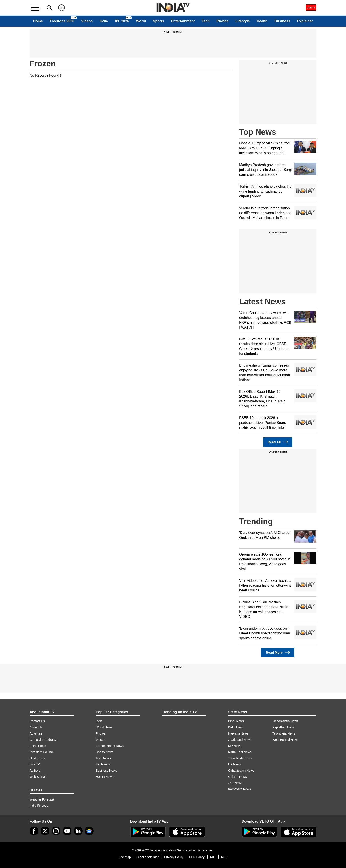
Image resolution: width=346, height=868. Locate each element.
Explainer (305, 21)
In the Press (38, 746)
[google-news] (89, 831)
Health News (104, 777)
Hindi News (37, 758)
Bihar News (236, 721)
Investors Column (42, 752)
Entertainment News (110, 746)
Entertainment (183, 21)
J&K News (235, 783)
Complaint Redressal (44, 740)
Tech (206, 21)
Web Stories (38, 777)
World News (104, 727)
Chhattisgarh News (241, 771)
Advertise (36, 733)
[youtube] (67, 831)
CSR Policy (197, 857)
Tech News (103, 758)
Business (282, 21)
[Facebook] (34, 831)
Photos (222, 21)
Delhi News (236, 727)
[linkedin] (78, 831)
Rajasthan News (284, 727)
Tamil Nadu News (240, 758)
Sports (159, 21)
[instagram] (56, 831)
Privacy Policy (174, 857)
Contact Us (37, 721)
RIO (213, 857)
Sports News (104, 752)
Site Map (125, 857)
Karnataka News (240, 789)
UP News (235, 764)
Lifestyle (243, 21)
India (104, 21)
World (141, 21)
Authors (35, 771)
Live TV (35, 764)
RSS (224, 857)
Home (38, 21)
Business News (106, 771)
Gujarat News (238, 777)
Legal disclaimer (148, 857)
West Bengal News (285, 740)
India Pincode (39, 806)
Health (262, 21)
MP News (235, 746)
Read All (278, 442)
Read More (278, 653)
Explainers (103, 764)
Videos (87, 21)
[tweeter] (45, 831)
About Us (36, 727)
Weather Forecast (42, 799)
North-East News (240, 752)
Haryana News (238, 733)
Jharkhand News (240, 740)
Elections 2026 (62, 21)
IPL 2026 (122, 21)
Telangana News (284, 733)
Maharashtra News (285, 721)
